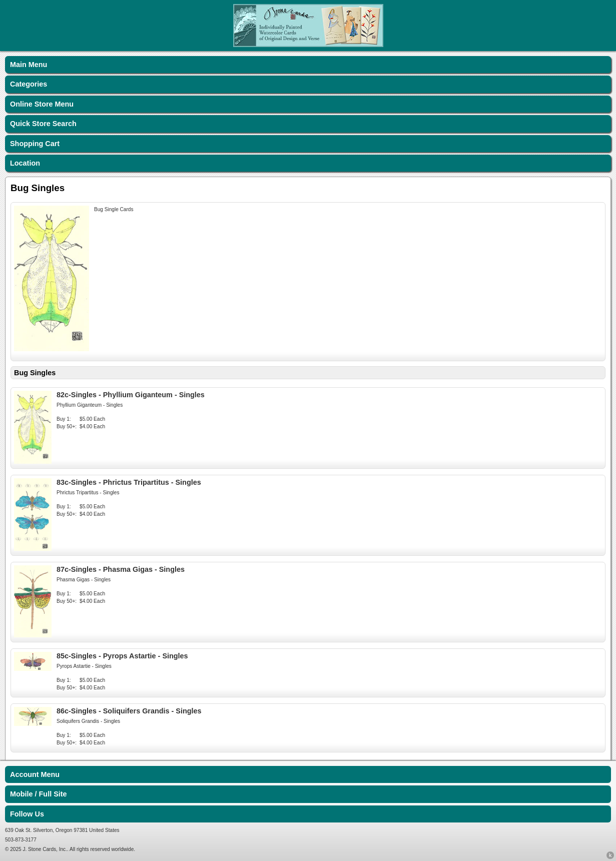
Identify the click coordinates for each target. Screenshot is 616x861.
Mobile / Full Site (39, 794)
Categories (29, 84)
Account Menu (35, 774)
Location (25, 163)
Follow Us (27, 814)
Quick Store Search (43, 124)
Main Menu (29, 65)
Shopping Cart (35, 144)
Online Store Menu (42, 104)
